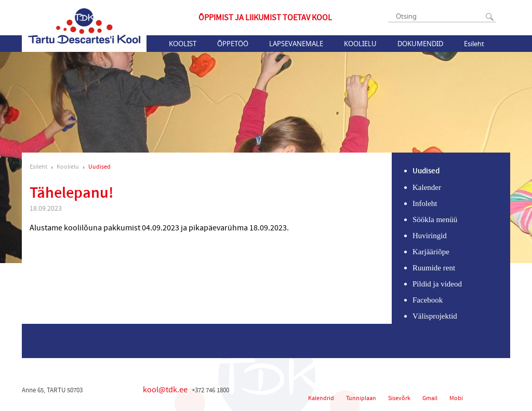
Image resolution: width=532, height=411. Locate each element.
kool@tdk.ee (165, 390)
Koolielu (360, 44)
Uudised (99, 167)
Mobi (456, 398)
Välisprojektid (435, 316)
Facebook (428, 300)
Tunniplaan (361, 398)
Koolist (183, 44)
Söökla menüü (435, 220)
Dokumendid (420, 44)
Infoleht (425, 203)
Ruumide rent (434, 268)
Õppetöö (233, 44)
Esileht (474, 44)
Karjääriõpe (431, 252)
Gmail (430, 398)
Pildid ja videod (437, 284)
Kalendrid (321, 398)
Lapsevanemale (296, 44)
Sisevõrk (399, 398)
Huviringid (430, 236)
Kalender (427, 187)
